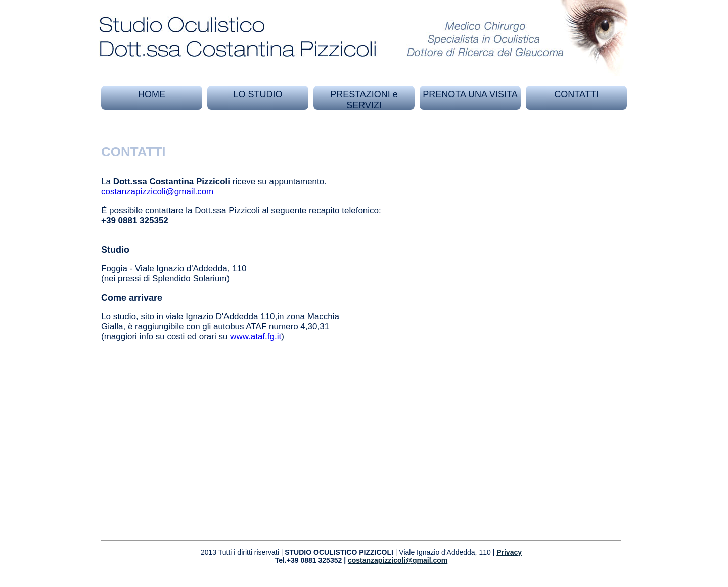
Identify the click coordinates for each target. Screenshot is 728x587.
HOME (152, 94)
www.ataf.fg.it (256, 337)
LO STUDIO (258, 94)
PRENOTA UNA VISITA (470, 94)
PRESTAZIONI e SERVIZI (364, 100)
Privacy (509, 552)
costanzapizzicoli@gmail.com (157, 192)
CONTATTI (576, 94)
